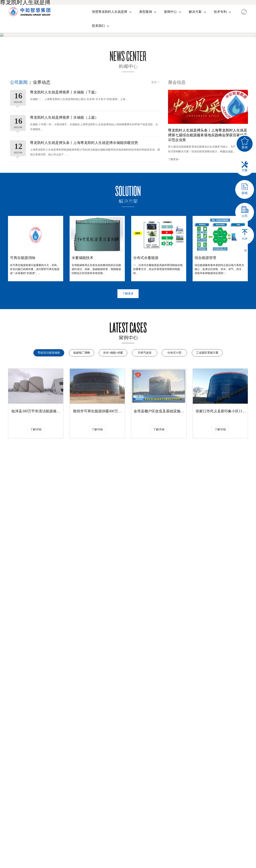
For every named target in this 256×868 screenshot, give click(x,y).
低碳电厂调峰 (82, 422)
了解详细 (36, 499)
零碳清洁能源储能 (49, 422)
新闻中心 (170, 12)
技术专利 (220, 12)
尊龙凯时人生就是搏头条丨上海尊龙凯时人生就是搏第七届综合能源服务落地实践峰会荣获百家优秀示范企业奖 (208, 205)
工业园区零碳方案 (207, 422)
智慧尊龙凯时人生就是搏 (110, 12)
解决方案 (195, 12)
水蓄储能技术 (82, 327)
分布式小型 (174, 422)
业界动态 (42, 152)
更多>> (156, 152)
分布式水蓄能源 (146, 327)
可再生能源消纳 (23, 327)
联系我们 (98, 26)
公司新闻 (19, 152)
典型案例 (146, 12)
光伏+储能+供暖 (113, 422)
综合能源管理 (205, 327)
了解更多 (128, 363)
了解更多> (174, 229)
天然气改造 (145, 422)
